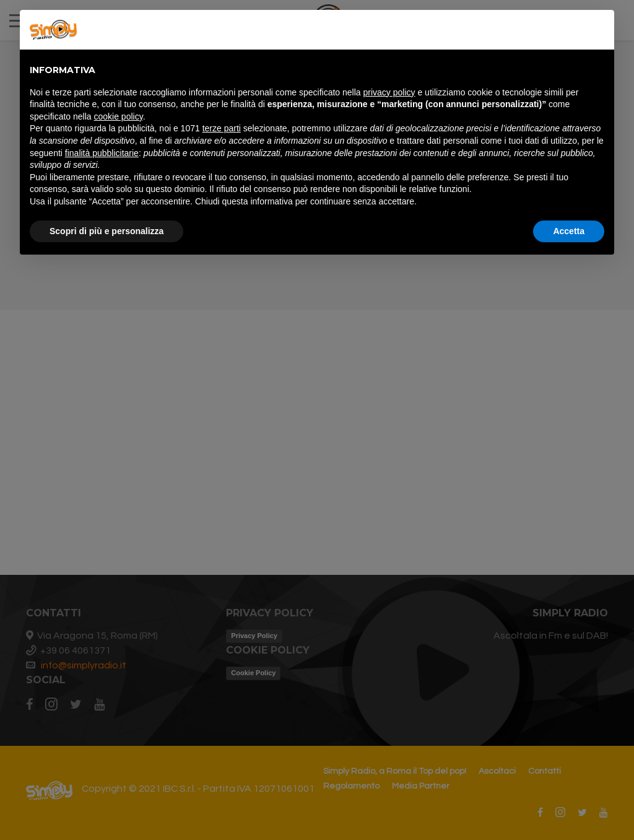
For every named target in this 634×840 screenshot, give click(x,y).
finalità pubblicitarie (102, 153)
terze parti (222, 128)
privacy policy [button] (389, 92)
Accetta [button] (569, 231)
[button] (598, 30)
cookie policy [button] (119, 116)
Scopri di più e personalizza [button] (106, 231)
